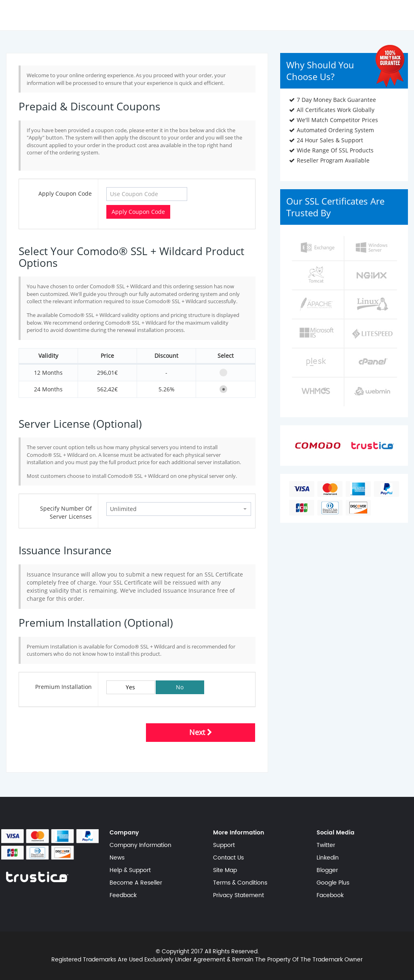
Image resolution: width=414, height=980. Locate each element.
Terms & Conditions (240, 883)
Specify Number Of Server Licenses (66, 512)
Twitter (326, 845)
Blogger (327, 870)
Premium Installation (63, 687)
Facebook (330, 896)
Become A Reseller (136, 883)
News (117, 858)
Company (124, 833)
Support (224, 845)
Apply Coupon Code (65, 193)
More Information (239, 833)
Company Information (140, 845)
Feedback (123, 896)
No (180, 687)
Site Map (225, 870)
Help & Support (130, 870)
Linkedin (328, 858)
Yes (130, 687)
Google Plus (333, 883)
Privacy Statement (239, 896)
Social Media (336, 833)
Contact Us (228, 858)
